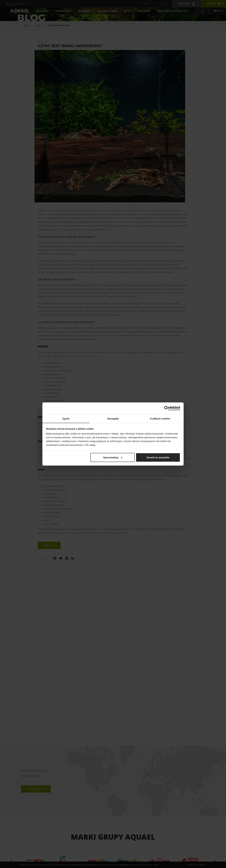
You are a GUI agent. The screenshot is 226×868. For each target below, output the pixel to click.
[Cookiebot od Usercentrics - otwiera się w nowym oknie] (166, 408)
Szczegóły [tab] (113, 418)
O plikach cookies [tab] (160, 418)
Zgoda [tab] (66, 418)
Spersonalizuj (113, 457)
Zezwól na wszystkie (158, 457)
